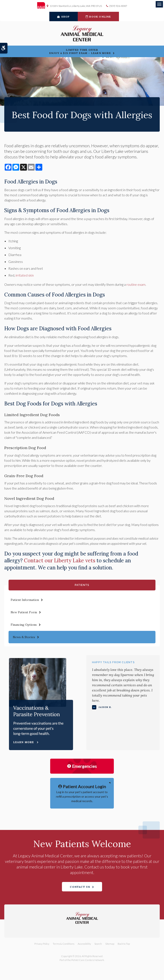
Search (98, 944)
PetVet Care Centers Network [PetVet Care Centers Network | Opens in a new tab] (88, 960)
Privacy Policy (42, 944)
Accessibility (84, 944)
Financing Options (24, 625)
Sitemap (110, 944)
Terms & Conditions (64, 944)
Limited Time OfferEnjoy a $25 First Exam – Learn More (80, 51)
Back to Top (124, 944)
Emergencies (82, 766)
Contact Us (80, 887)
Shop (63, 17)
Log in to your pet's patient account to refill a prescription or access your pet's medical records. (82, 793)
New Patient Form (24, 612)
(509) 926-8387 (118, 6)
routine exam (136, 284)
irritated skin (25, 275)
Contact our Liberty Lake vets (60, 561)
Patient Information (25, 600)
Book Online (98, 17)
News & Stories (24, 637)
